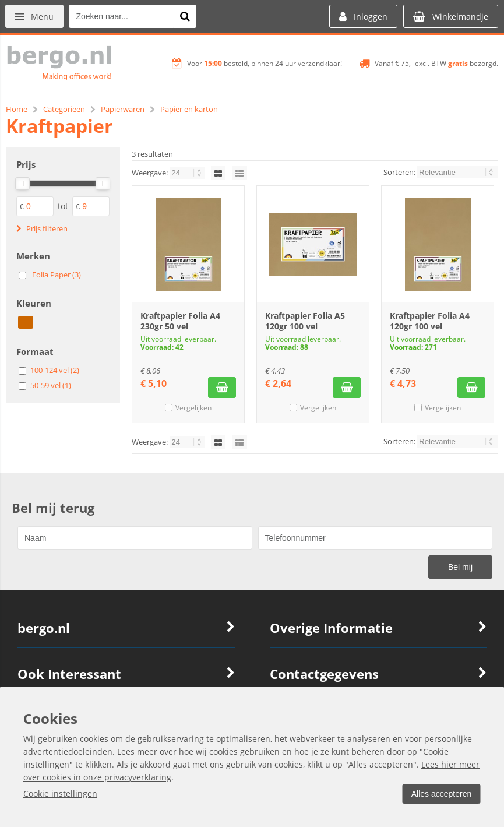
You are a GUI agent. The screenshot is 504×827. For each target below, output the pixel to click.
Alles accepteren (440, 794)
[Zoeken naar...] (186, 16)
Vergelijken (193, 408)
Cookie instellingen (60, 793)
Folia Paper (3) (57, 275)
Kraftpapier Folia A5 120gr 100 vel (305, 321)
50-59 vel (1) (51, 385)
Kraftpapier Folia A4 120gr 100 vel (430, 321)
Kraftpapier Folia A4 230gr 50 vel (180, 321)
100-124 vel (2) (55, 370)
